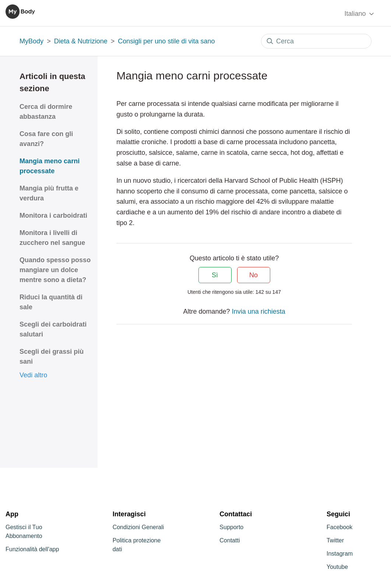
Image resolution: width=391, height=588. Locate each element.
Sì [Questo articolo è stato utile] (215, 275)
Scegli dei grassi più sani (52, 357)
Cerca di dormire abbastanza (46, 112)
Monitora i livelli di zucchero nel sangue (52, 238)
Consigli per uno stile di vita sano (166, 41)
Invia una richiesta (259, 311)
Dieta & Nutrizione (81, 41)
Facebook (339, 527)
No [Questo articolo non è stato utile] (253, 275)
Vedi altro (33, 375)
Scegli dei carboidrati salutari (53, 329)
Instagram (340, 554)
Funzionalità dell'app (32, 549)
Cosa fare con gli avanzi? (46, 139)
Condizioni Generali (138, 527)
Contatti (230, 540)
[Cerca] (316, 41)
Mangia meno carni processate (50, 166)
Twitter (335, 540)
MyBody (31, 41)
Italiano (360, 14)
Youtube (337, 567)
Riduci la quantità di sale (51, 302)
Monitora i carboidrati (53, 215)
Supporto (231, 527)
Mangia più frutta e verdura (49, 193)
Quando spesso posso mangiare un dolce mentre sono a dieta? (55, 270)
